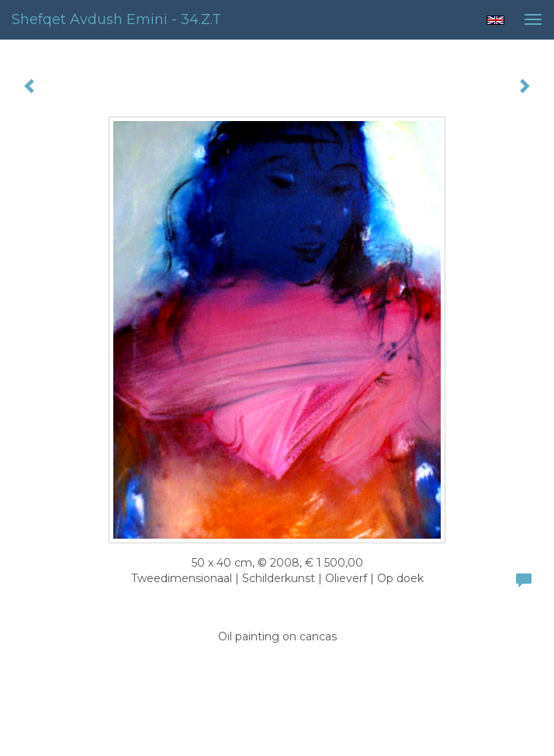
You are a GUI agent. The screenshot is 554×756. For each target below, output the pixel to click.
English (495, 20)
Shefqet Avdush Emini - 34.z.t (116, 19)
